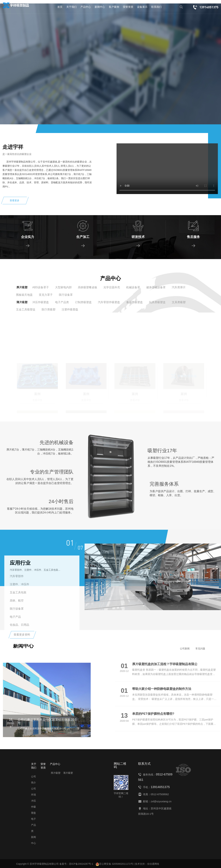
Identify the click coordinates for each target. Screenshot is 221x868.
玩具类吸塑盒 (157, 302)
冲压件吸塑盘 (41, 302)
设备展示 (142, 7)
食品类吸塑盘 (134, 302)
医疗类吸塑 (49, 309)
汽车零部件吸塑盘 (109, 302)
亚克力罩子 (46, 295)
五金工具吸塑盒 (26, 309)
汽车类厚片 (179, 287)
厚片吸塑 (22, 287)
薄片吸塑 (22, 302)
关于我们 (71, 7)
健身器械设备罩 (156, 287)
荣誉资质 (128, 7)
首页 (60, 7)
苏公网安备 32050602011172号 (114, 864)
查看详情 (37, 89)
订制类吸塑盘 (83, 302)
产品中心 (86, 7)
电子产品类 (62, 302)
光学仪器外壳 (112, 287)
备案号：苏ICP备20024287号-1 (76, 864)
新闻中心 (100, 7)
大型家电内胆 (63, 287)
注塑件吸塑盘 (70, 309)
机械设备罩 (133, 287)
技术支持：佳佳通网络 (147, 864)
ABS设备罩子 (41, 287)
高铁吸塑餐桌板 (88, 287)
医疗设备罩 (66, 295)
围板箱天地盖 (24, 295)
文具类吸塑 (179, 302)
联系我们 (156, 7)
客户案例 (114, 7)
